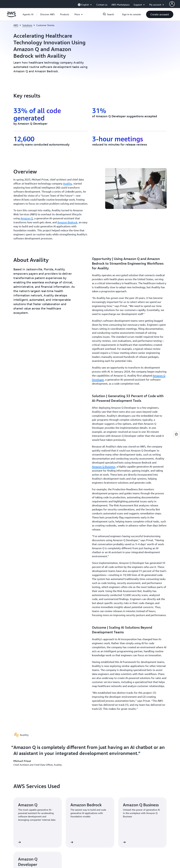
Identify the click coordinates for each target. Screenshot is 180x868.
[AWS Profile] (172, 4)
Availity (68, 184)
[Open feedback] (176, 434)
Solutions (27, 25)
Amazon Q (27, 218)
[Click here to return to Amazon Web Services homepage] (11, 16)
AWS (16, 25)
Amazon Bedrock (67, 222)
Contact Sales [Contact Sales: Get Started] (100, 675)
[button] (47, 14)
